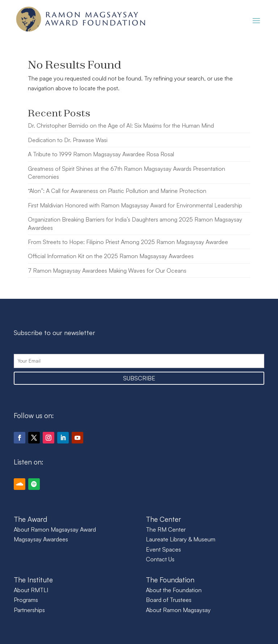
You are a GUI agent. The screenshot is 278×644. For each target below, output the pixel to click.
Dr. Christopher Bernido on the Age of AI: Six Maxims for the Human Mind (121, 125)
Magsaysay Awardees (41, 539)
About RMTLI (31, 590)
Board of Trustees (169, 600)
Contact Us (160, 559)
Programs (26, 600)
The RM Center (166, 529)
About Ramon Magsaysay (178, 610)
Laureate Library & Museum (181, 539)
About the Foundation (174, 590)
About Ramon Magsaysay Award (55, 529)
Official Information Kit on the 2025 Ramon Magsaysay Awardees (111, 256)
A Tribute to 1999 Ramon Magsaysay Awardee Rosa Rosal (101, 154)
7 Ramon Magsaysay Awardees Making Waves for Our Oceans (107, 271)
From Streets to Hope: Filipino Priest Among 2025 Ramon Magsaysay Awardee (128, 242)
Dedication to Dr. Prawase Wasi (68, 140)
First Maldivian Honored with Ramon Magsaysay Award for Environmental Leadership (135, 205)
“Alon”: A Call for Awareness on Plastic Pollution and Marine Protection (117, 191)
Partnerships (29, 610)
